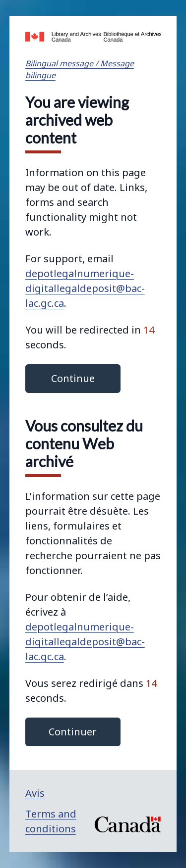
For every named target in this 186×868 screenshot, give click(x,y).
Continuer (73, 732)
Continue (73, 378)
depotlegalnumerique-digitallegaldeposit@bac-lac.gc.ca (85, 288)
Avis (35, 793)
